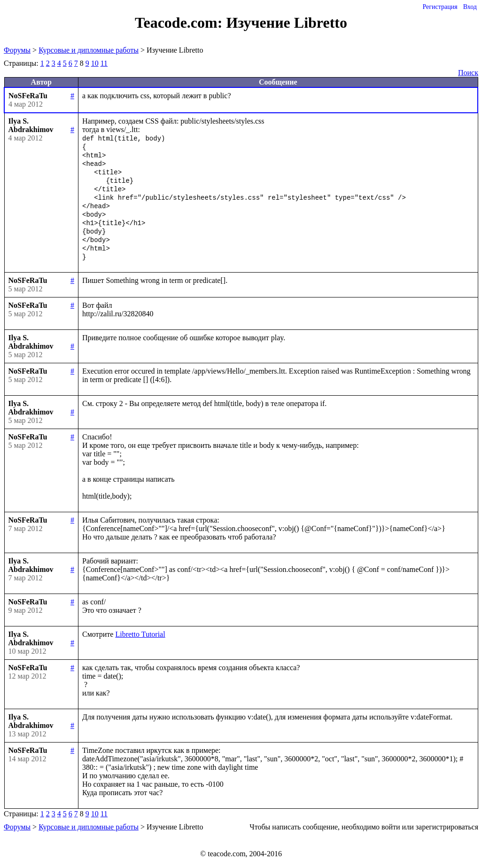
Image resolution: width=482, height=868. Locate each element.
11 (104, 63)
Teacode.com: (180, 23)
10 (95, 63)
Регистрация (440, 7)
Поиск (468, 73)
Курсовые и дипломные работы (89, 50)
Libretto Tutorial (140, 634)
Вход (470, 7)
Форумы (17, 50)
